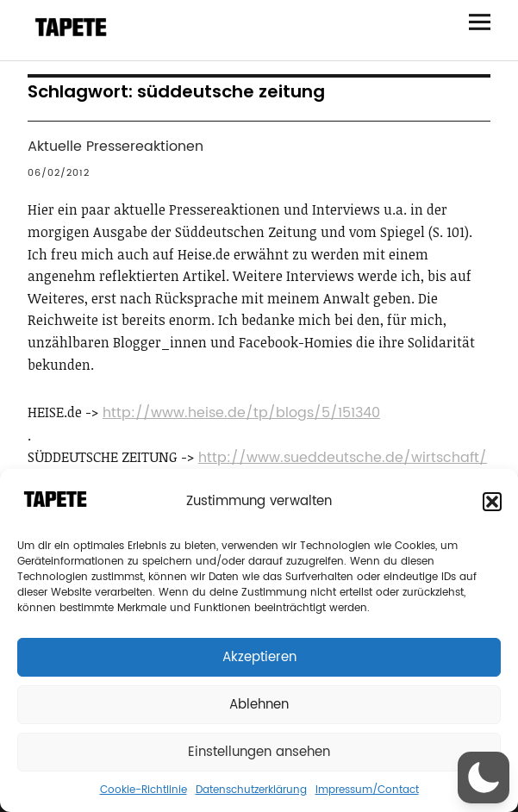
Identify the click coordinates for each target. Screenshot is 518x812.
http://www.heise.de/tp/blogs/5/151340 (241, 413)
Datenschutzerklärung (251, 790)
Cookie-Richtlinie (144, 790)
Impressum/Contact (367, 790)
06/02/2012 (59, 173)
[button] (492, 502)
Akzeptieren (259, 657)
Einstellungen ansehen (259, 752)
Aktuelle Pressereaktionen (115, 147)
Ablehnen (259, 705)
